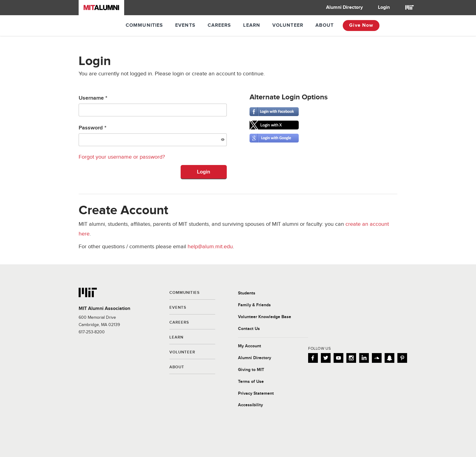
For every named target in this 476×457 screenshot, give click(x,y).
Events (185, 25)
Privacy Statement (256, 393)
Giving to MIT (251, 370)
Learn (252, 25)
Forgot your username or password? (122, 157)
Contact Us (249, 329)
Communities (144, 25)
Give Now (361, 25)
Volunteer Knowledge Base (265, 317)
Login (384, 7)
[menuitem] (344, 8)
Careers (219, 25)
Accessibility (250, 405)
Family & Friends (254, 305)
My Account (250, 346)
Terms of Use (251, 382)
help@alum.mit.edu (210, 247)
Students (247, 293)
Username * (153, 106)
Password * (153, 135)
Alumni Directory (344, 7)
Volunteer (288, 25)
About (325, 25)
